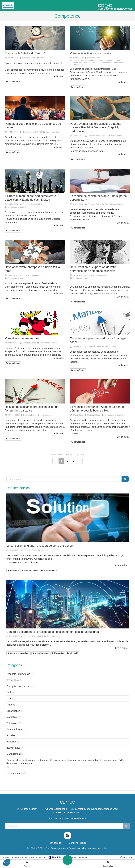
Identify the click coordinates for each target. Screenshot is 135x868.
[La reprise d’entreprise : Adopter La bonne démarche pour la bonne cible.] (100, 391)
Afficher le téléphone (56, 809)
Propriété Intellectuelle (18, 674)
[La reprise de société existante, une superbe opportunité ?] (100, 181)
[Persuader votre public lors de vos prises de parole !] (35, 108)
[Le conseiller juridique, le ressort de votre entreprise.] (67, 518)
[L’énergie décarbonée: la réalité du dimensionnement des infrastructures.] (67, 604)
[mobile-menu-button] (67, 860)
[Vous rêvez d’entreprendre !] (35, 323)
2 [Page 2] (67, 461)
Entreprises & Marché (18, 686)
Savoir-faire (13, 680)
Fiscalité (11, 735)
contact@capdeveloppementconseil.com (97, 809)
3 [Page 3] (74, 461)
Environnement (15, 773)
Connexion (126, 857)
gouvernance (13, 748)
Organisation (13, 711)
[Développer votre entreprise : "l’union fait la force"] (35, 252)
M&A (9, 699)
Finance (11, 705)
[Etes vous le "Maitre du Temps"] (35, 38)
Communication (15, 729)
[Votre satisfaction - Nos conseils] (100, 38)
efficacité (11, 742)
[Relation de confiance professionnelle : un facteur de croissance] (35, 391)
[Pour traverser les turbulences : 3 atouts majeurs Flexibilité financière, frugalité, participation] (100, 108)
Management (13, 754)
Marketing (12, 717)
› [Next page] (80, 461)
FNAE (86, 857)
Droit (9, 692)
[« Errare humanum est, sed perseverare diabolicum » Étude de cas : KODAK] (35, 181)
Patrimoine (12, 723)
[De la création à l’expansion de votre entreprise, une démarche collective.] (100, 252)
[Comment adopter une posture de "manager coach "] (100, 323)
